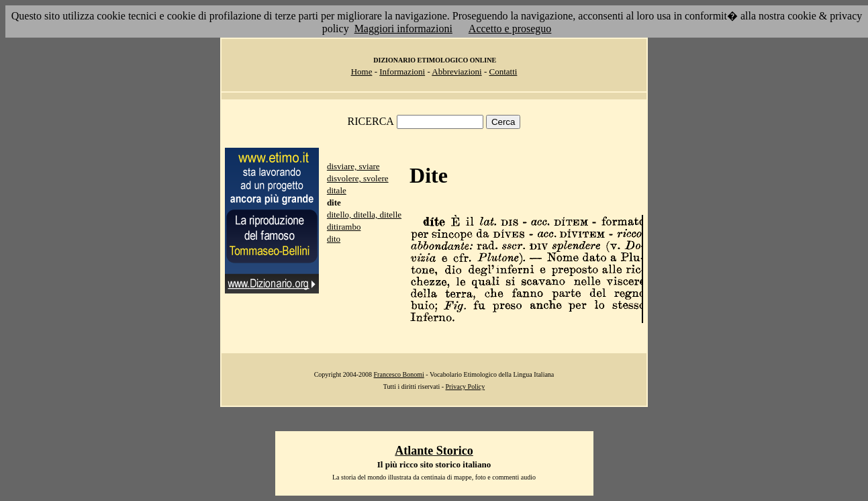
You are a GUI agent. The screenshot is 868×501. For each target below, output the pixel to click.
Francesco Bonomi (399, 374)
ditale (337, 190)
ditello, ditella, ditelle (364, 215)
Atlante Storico (434, 451)
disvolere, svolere (358, 178)
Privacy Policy (466, 386)
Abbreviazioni (456, 72)
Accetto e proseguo (510, 29)
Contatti (503, 72)
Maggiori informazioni (403, 29)
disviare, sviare (353, 166)
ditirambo (344, 227)
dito (334, 239)
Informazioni (402, 72)
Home (362, 72)
